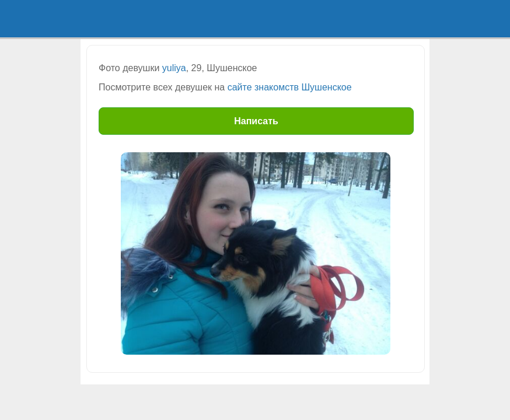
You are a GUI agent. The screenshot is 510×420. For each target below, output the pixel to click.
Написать (256, 121)
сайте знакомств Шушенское (290, 87)
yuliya (174, 68)
